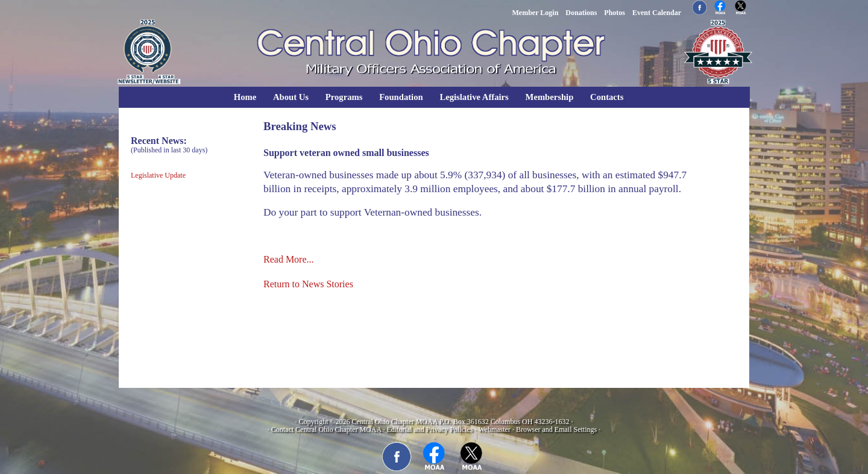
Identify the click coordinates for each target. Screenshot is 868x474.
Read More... (289, 259)
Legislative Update (158, 175)
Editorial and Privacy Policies (429, 429)
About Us (291, 97)
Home (245, 97)
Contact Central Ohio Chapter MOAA (326, 429)
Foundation (401, 97)
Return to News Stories (308, 284)
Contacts (607, 97)
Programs (344, 97)
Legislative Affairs (474, 97)
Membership (550, 97)
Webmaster (494, 429)
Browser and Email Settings (556, 429)
